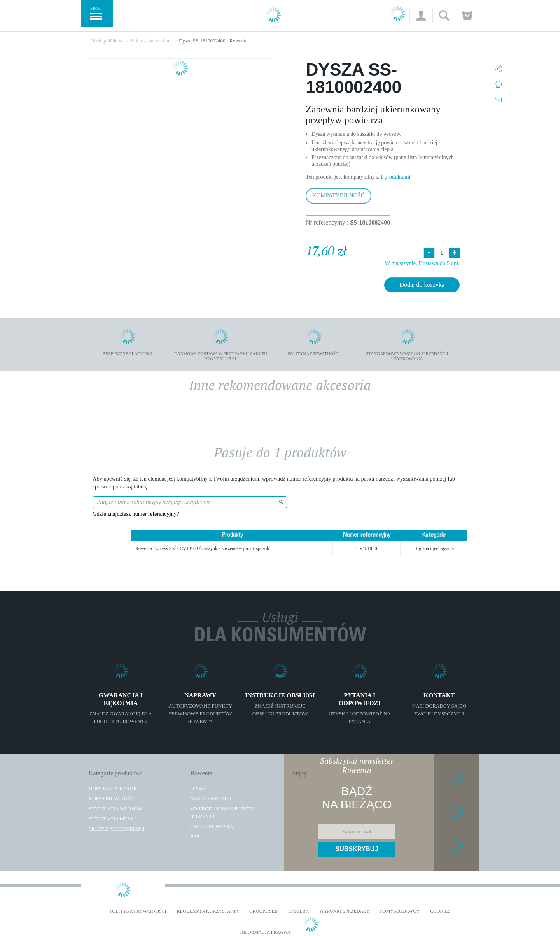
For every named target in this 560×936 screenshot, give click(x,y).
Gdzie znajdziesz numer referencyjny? (136, 514)
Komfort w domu (112, 798)
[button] (421, 16)
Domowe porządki (114, 788)
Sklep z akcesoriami (116, 829)
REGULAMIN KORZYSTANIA (208, 911)
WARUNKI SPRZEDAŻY (344, 911)
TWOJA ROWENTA (212, 826)
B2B (195, 837)
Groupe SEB (263, 911)
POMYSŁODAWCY (400, 911)
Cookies (440, 911)
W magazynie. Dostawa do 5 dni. (422, 263)
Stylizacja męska (113, 819)
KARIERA (298, 911)
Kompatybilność (339, 195)
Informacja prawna (265, 932)
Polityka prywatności (138, 911)
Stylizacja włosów (115, 809)
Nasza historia (211, 798)
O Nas (198, 788)
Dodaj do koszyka (422, 285)
